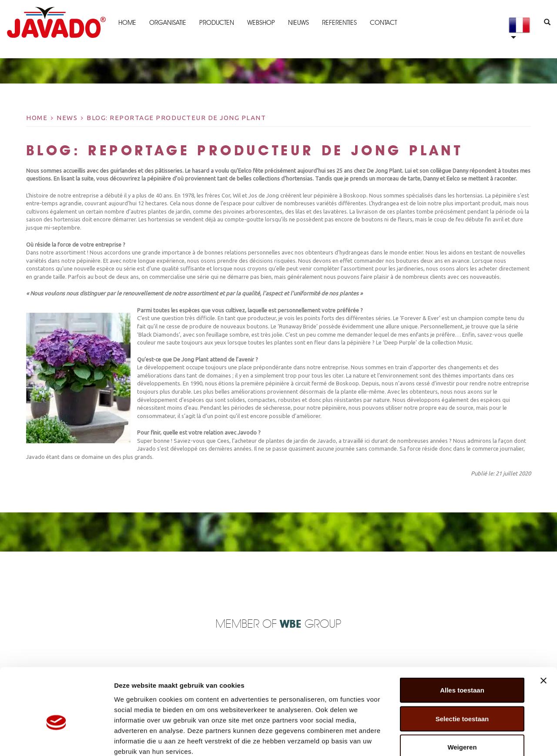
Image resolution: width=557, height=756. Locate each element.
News (67, 118)
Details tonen (470, 739)
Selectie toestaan (462, 671)
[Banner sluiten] (544, 632)
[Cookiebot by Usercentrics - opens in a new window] (56, 739)
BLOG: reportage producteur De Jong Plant (176, 118)
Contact (383, 23)
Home (127, 23)
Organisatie (167, 23)
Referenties (339, 23)
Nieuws (298, 23)
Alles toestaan (462, 642)
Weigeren (462, 699)
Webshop (261, 23)
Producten (216, 23)
